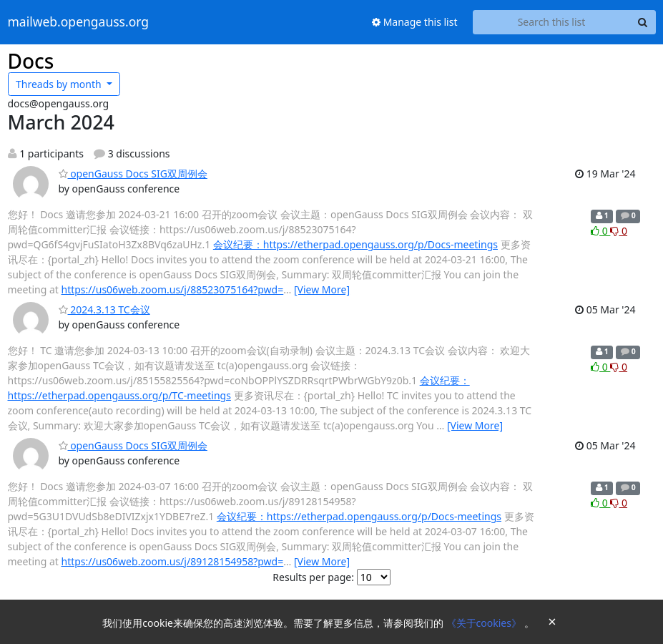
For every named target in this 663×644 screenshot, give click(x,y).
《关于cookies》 (485, 623)
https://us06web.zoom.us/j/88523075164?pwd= (173, 289)
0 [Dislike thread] (619, 231)
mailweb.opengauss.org (79, 22)
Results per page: (313, 577)
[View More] (322, 289)
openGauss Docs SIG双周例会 (133, 174)
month (60, 84)
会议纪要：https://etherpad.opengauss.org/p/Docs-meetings (355, 244)
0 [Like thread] (600, 231)
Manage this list (415, 22)
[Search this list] (552, 22)
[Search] (643, 22)
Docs (31, 61)
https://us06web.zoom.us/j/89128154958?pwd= (173, 561)
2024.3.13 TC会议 (104, 309)
